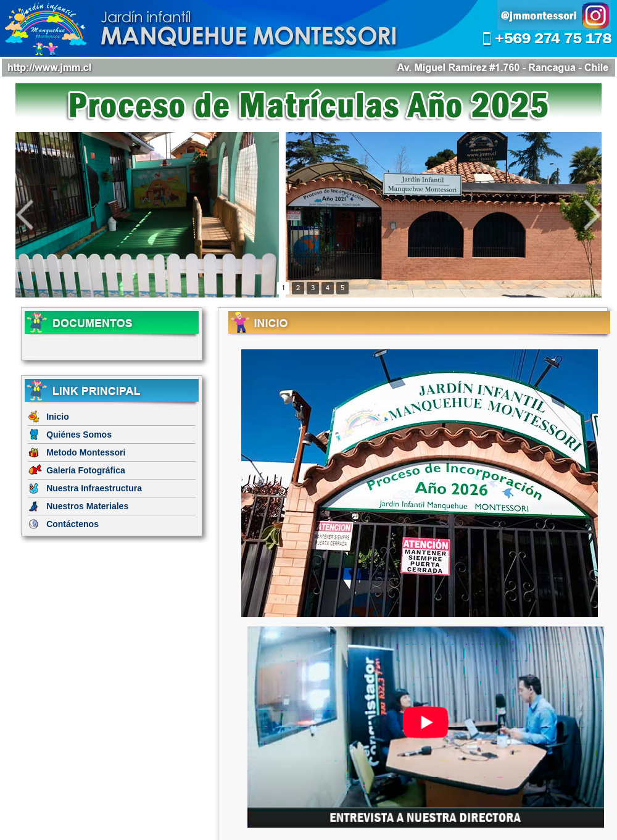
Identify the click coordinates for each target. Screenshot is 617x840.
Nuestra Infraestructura (94, 488)
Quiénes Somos (79, 435)
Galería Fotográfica (86, 470)
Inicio (58, 417)
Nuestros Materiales (87, 506)
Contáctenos (72, 524)
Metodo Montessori (86, 452)
